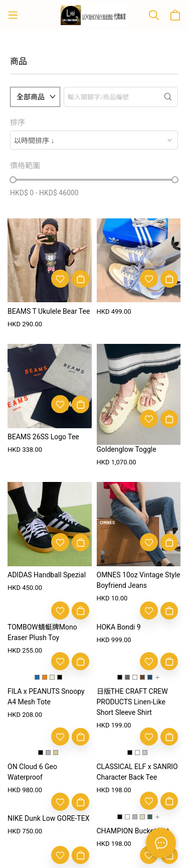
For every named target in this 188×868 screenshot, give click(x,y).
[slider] (13, 180)
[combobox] (94, 140)
